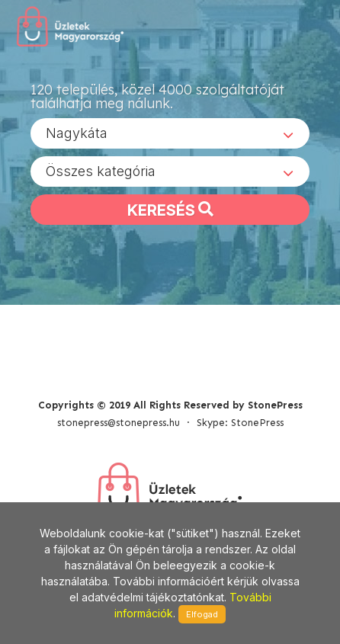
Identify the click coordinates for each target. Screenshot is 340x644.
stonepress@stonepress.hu (119, 423)
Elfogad (202, 614)
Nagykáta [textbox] (77, 133)
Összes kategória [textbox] (101, 171)
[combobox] (170, 133)
